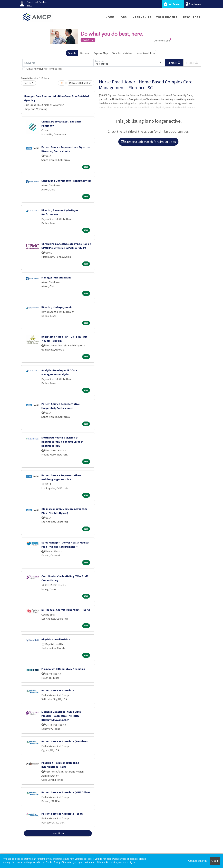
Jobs (123, 17)
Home (110, 17)
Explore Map (101, 53)
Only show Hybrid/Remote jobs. (45, 69)
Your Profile (167, 17)
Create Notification (80, 83)
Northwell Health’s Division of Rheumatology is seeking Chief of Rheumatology (62, 442)
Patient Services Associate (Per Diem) (65, 741)
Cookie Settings (198, 861)
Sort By (28, 83)
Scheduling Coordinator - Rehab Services (66, 181)
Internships (141, 17)
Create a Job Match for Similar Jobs (148, 142)
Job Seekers (173, 4)
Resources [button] (191, 17)
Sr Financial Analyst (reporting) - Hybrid (66, 610)
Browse (85, 53)
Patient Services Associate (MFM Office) (66, 792)
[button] (192, 63)
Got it (215, 861)
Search (72, 53)
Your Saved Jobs (146, 53)
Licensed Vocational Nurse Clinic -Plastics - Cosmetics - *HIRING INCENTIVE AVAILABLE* (62, 716)
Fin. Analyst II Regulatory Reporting (63, 669)
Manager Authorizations (56, 277)
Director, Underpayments (57, 307)
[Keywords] (58, 63)
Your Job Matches (122, 53)
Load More (58, 833)
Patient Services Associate (58, 690)
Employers (194, 4)
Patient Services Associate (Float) (62, 814)
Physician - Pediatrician (56, 639)
